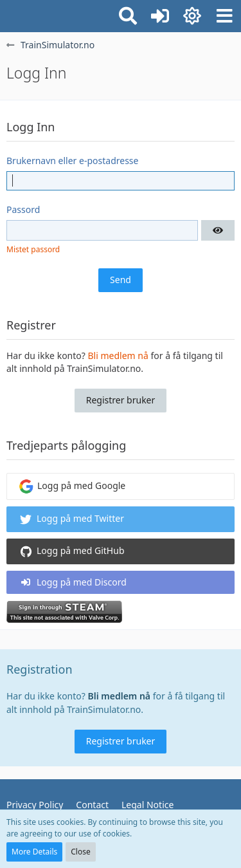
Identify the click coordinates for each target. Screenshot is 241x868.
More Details (34, 852)
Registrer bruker (121, 400)
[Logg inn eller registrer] (160, 16)
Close (80, 852)
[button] (224, 16)
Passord (23, 209)
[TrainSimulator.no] (6, 14)
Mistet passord (33, 249)
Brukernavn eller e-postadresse (72, 161)
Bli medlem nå (118, 356)
